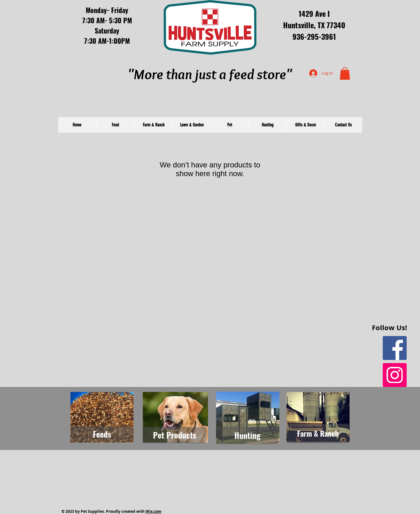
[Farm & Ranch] (318, 433)
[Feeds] (102, 434)
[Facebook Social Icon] (395, 348)
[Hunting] (247, 435)
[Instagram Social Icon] (395, 375)
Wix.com (154, 511)
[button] (345, 73)
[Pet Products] (175, 435)
